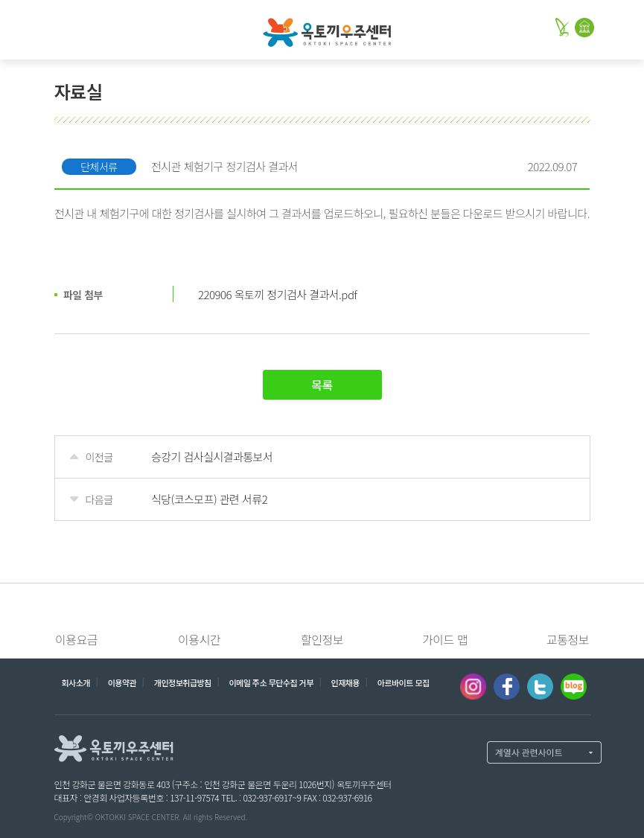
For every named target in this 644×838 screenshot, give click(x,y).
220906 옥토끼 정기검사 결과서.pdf (277, 294)
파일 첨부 (83, 295)
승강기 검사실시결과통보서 (212, 457)
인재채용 (345, 682)
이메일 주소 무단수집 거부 (271, 682)
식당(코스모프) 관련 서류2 (209, 499)
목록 (322, 385)
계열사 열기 (544, 752)
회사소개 (76, 682)
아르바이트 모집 (404, 682)
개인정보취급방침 (183, 682)
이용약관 (122, 682)
